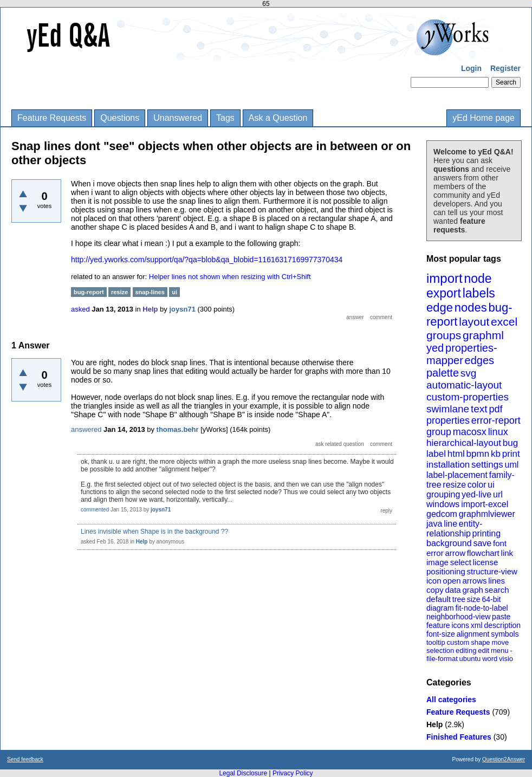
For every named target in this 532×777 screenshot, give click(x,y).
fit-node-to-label (481, 608)
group (439, 432)
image (437, 562)
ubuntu (470, 659)
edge (440, 307)
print (511, 454)
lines (497, 581)
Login (471, 68)
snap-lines (150, 292)
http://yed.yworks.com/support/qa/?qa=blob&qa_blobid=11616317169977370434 (207, 260)
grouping (443, 494)
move (500, 642)
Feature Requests (52, 118)
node (478, 279)
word (490, 659)
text (479, 409)
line (450, 524)
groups (444, 335)
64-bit (491, 599)
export (444, 293)
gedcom (442, 514)
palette (443, 373)
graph (472, 590)
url (498, 494)
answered (86, 429)
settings (487, 465)
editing (466, 650)
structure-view (492, 571)
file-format (442, 659)
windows (443, 504)
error (435, 553)
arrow (455, 553)
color (477, 485)
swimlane (448, 409)
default (439, 599)
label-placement (457, 475)
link (507, 553)
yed (435, 348)
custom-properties (468, 397)
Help (434, 724)
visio (506, 659)
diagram (440, 608)
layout (474, 322)
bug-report (89, 292)
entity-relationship (454, 529)
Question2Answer (504, 759)
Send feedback (25, 759)
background (449, 543)
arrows (474, 581)
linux (498, 432)
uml (511, 465)
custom (458, 642)
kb (496, 454)
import (445, 278)
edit (484, 650)
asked (80, 309)
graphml (483, 335)
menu (500, 650)
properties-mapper (462, 354)
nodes (471, 307)
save (482, 543)
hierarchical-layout (464, 443)
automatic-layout (464, 385)
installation (448, 465)
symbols (505, 634)
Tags (225, 118)
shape (480, 642)
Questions (120, 118)
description (502, 625)
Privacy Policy (293, 773)
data (453, 590)
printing (486, 533)
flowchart (483, 553)
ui (491, 485)
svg (469, 373)
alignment (473, 634)
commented (95, 510)
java (434, 524)
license (486, 562)
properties (448, 420)
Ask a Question (278, 118)
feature (438, 625)
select (461, 562)
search (497, 590)
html (456, 454)
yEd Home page (484, 118)
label (436, 454)
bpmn (478, 454)
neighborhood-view (458, 617)
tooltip (436, 642)
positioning (446, 571)
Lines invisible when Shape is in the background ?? (154, 532)
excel (504, 322)
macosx (470, 432)
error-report (496, 420)
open (452, 581)
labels (479, 293)
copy (435, 590)
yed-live (476, 494)
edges (480, 360)
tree (459, 599)
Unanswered (178, 118)
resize (454, 485)
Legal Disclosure (243, 773)
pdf (495, 409)
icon (434, 581)
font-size (441, 634)
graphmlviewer (487, 514)
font (500, 543)
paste (501, 617)
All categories (451, 700)
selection (440, 650)
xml (477, 625)
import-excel (485, 504)
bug (510, 443)
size (474, 599)
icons (460, 625)
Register (505, 68)
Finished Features (459, 737)
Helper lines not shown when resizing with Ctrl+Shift (230, 277)
